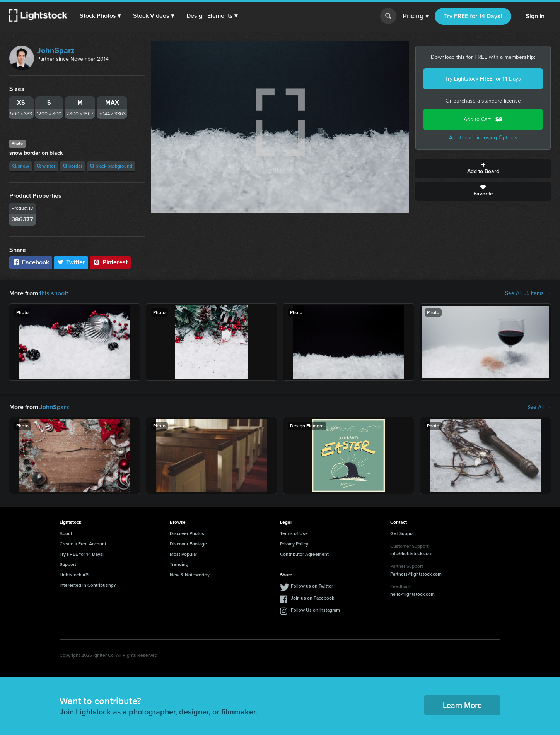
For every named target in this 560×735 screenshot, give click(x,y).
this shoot (53, 293)
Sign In (535, 16)
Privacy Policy (294, 544)
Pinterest (110, 262)
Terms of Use (294, 533)
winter (46, 166)
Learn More (462, 705)
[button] (100, 16)
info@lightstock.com (411, 553)
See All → (539, 407)
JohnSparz (56, 50)
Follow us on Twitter (312, 586)
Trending (179, 564)
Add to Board (483, 169)
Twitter (71, 262)
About (66, 533)
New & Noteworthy (190, 575)
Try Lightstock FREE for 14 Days (483, 79)
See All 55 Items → (528, 293)
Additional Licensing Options (483, 138)
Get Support (403, 533)
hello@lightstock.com (412, 594)
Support (68, 564)
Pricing (416, 16)
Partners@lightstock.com (416, 574)
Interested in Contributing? (88, 585)
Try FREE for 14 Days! (473, 16)
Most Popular (184, 554)
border (73, 166)
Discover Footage (188, 544)
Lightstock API (74, 575)
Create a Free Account (83, 544)
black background (111, 166)
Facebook (31, 262)
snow (21, 166)
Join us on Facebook (312, 598)
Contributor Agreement (304, 554)
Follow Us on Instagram (315, 610)
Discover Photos (187, 533)
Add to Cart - (483, 119)
